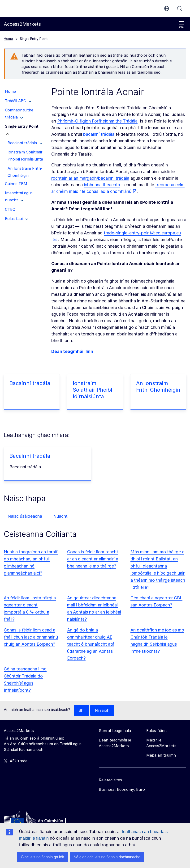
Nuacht (60, 516)
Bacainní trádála (30, 383)
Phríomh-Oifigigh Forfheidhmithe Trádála (97, 121)
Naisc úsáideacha (25, 516)
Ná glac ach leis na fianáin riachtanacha (107, 857)
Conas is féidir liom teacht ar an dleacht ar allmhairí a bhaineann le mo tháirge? (93, 559)
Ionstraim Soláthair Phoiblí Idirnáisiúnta (93, 390)
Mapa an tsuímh (161, 755)
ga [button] (166, 8)
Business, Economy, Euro (122, 790)
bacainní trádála (99, 134)
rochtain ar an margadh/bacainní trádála (90, 178)
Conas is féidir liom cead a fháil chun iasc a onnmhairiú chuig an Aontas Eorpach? (31, 637)
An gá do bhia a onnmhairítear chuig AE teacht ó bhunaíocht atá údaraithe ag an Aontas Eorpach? (91, 644)
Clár (182, 25)
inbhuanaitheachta (102, 185)
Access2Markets (19, 731)
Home (8, 39)
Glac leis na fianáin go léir (42, 857)
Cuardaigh (180, 8)
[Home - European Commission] (38, 821)
